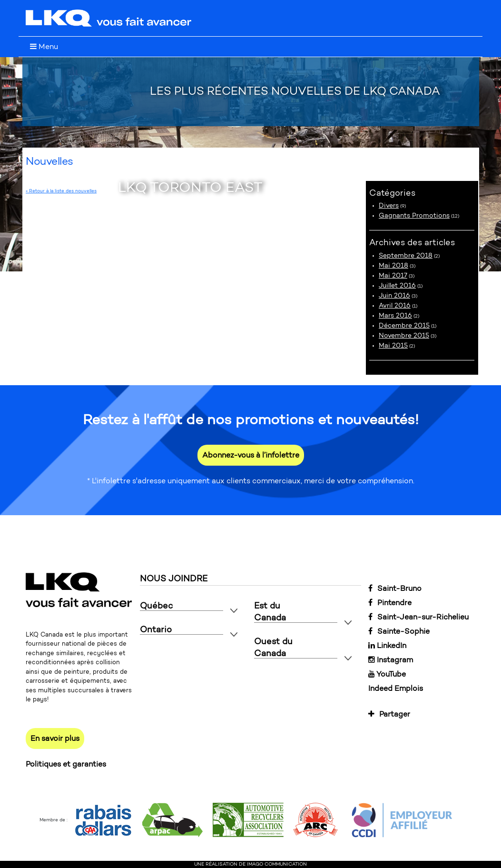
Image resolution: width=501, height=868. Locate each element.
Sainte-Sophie (399, 631)
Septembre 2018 (406, 255)
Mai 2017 (393, 275)
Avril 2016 (395, 305)
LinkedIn (387, 645)
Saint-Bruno (395, 588)
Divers (389, 205)
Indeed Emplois (396, 688)
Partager (389, 714)
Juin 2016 (394, 295)
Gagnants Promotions (414, 215)
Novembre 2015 (404, 335)
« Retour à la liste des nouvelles (61, 191)
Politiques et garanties (66, 764)
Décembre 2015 (404, 325)
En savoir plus (55, 738)
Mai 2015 (393, 345)
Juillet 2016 (397, 285)
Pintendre (390, 603)
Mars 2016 (395, 315)
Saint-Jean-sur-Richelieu (418, 617)
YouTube (387, 674)
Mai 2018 (393, 265)
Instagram (391, 660)
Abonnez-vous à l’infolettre (251, 455)
